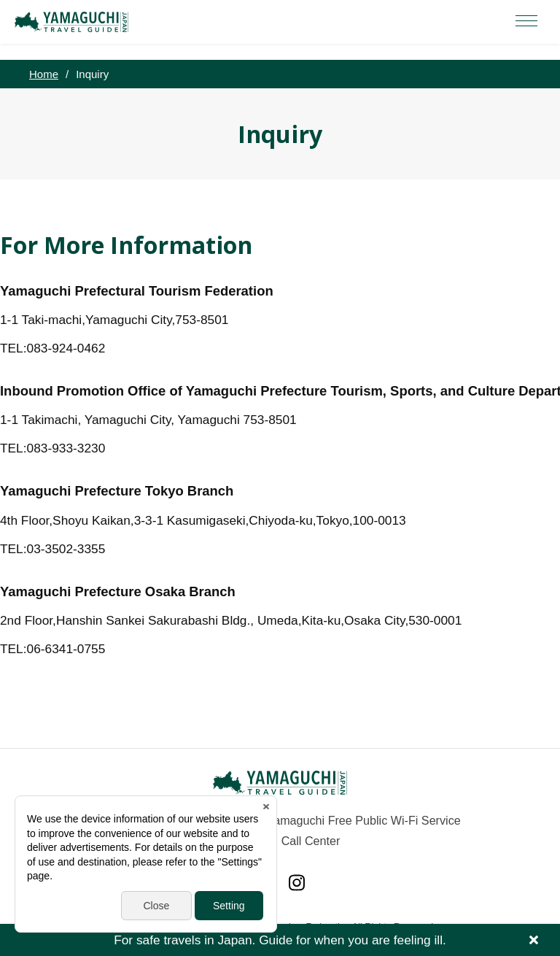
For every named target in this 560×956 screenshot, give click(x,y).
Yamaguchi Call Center (280, 841)
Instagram (297, 883)
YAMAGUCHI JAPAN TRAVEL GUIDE (74, 22)
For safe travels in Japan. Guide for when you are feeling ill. (280, 940)
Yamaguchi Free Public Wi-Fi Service (364, 820)
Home (44, 74)
